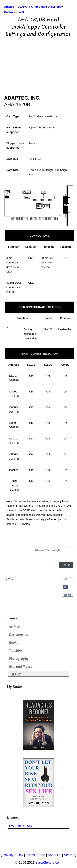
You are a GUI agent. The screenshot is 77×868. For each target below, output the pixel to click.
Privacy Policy (13, 855)
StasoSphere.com (49, 863)
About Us (54, 855)
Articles (15, 627)
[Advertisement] (39, 60)
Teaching (16, 651)
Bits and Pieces (21, 667)
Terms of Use (36, 855)
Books (14, 643)
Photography (19, 658)
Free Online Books (21, 826)
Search (69, 855)
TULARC (15, 674)
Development (19, 635)
